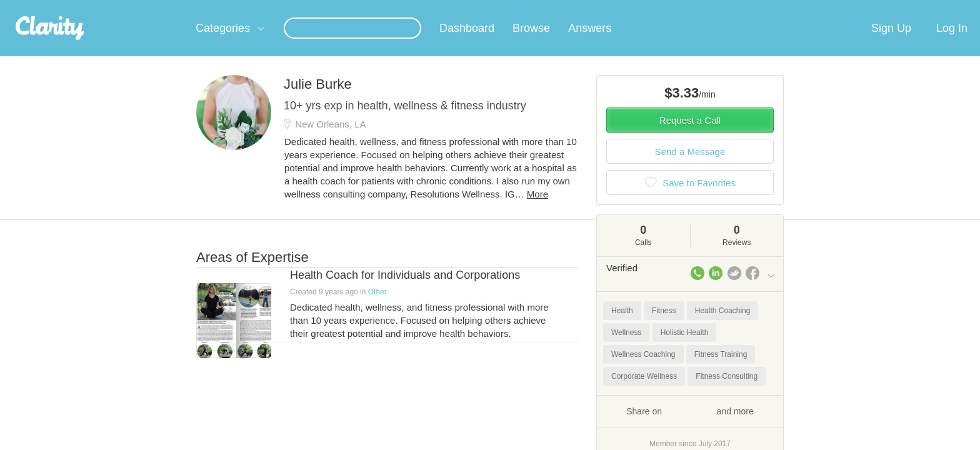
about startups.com (821, 8)
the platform (177, 7)
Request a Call (690, 135)
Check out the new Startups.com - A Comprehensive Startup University (640, 8)
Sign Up (891, 43)
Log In (952, 43)
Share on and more (690, 426)
